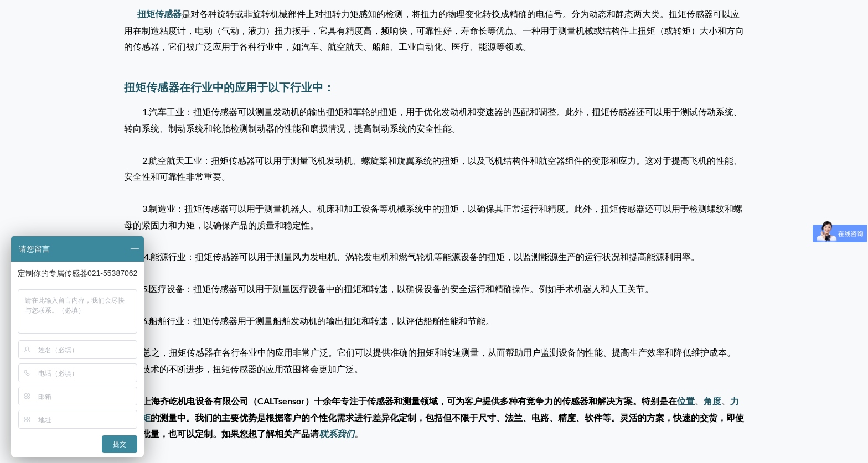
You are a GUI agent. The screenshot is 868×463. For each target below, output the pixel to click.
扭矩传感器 (159, 14)
